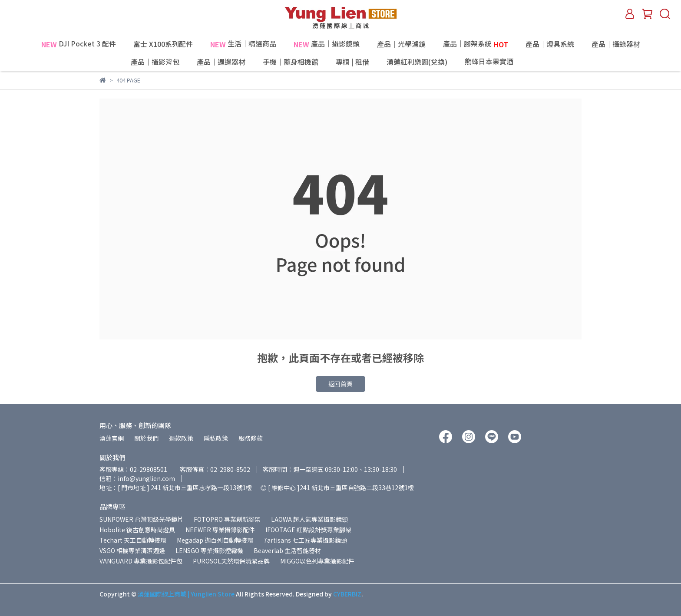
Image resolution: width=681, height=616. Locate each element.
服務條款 (251, 438)
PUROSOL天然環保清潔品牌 (231, 561)
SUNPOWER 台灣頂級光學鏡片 (141, 519)
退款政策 (181, 438)
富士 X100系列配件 (163, 44)
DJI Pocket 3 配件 (79, 44)
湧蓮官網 (112, 438)
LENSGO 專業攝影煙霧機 (209, 550)
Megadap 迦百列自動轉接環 (215, 540)
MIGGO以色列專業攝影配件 (317, 561)
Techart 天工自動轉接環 (133, 540)
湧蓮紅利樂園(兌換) (417, 62)
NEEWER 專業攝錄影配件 (220, 530)
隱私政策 (216, 438)
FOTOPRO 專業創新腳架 (227, 519)
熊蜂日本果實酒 (508, 62)
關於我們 (146, 438)
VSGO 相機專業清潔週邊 (132, 550)
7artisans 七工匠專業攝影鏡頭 (305, 540)
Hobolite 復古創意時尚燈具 (137, 530)
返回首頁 (340, 384)
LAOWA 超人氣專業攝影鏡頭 (309, 519)
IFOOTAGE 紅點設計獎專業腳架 (308, 530)
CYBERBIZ (347, 594)
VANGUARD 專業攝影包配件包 (141, 561)
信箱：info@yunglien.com (137, 478)
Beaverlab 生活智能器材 (287, 550)
